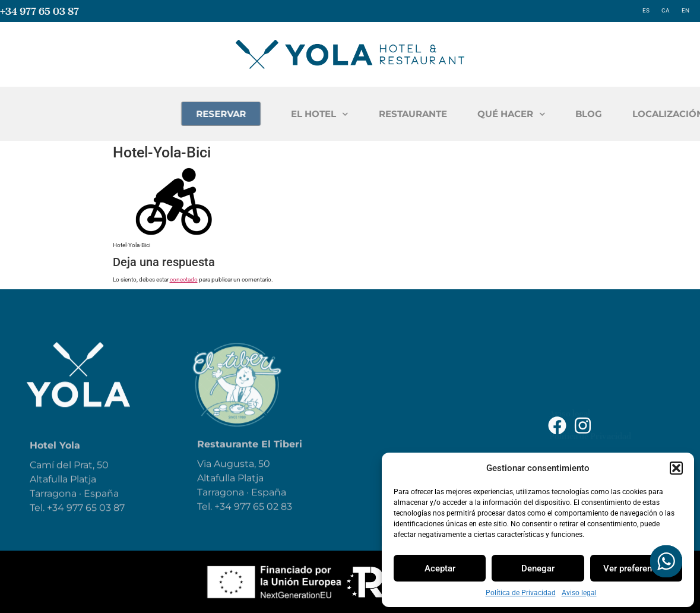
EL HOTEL (394, 114)
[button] (676, 468)
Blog (391, 438)
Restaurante (411, 386)
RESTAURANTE (487, 114)
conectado (184, 279)
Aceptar (440, 568)
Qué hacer (405, 412)
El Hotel (400, 360)
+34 (224, 520)
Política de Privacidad (521, 593)
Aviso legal (579, 593)
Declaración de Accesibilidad (604, 399)
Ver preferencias (636, 568)
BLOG (663, 114)
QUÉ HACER (586, 114)
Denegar (538, 568)
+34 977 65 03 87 (39, 11)
